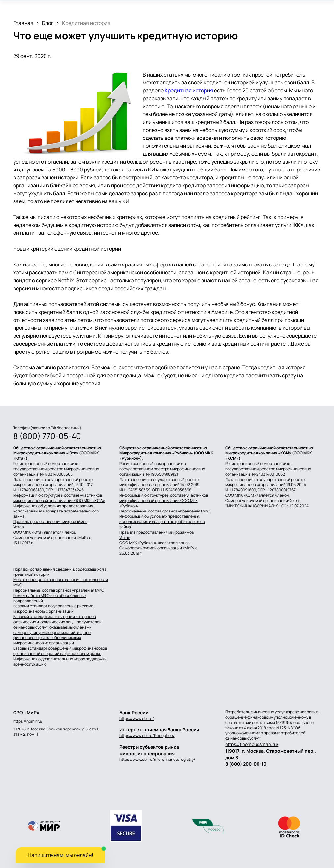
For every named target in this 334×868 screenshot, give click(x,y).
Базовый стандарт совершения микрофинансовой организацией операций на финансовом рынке (60, 651)
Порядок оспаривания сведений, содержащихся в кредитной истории (60, 572)
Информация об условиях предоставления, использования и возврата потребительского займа (56, 511)
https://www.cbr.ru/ (137, 718)
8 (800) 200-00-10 (246, 764)
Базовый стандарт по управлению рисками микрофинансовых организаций (53, 609)
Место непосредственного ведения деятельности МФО (61, 582)
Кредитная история (189, 90)
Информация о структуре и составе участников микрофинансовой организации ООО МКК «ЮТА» (59, 498)
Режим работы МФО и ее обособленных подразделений (50, 598)
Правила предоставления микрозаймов (50, 522)
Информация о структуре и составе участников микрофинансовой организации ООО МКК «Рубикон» (164, 501)
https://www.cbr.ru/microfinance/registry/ (157, 759)
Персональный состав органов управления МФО (165, 511)
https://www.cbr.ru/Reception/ (147, 736)
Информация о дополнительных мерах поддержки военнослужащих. (60, 662)
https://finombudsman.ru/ (252, 744)
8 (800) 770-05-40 (47, 436)
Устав (18, 527)
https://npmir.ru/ (28, 721)
